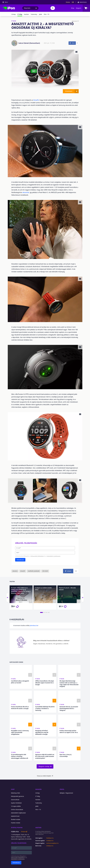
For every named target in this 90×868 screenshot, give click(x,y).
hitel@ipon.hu (50, 838)
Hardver (26, 14)
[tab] (41, 612)
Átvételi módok (16, 819)
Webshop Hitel (16, 793)
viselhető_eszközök (34, 571)
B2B (73, 2)
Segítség (38, 828)
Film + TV (46, 14)
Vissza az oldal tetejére (45, 776)
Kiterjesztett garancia (17, 796)
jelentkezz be (34, 625)
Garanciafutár (15, 800)
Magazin (79, 8)
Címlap (14, 14)
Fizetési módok (16, 823)
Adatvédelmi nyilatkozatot (54, 556)
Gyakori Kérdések (16, 803)
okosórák (26, 192)
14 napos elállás (16, 806)
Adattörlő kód (15, 816)
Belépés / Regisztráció (66, 793)
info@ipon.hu (50, 846)
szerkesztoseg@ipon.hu (51, 843)
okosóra (15, 571)
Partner (68, 2)
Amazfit (36, 100)
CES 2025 (45, 571)
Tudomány (34, 14)
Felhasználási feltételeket (37, 556)
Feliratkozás (20, 560)
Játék (40, 14)
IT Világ (13, 679)
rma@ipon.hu (50, 841)
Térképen (24, 832)
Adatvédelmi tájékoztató (18, 813)
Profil (62, 789)
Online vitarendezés (17, 810)
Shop (73, 8)
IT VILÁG (14, 21)
